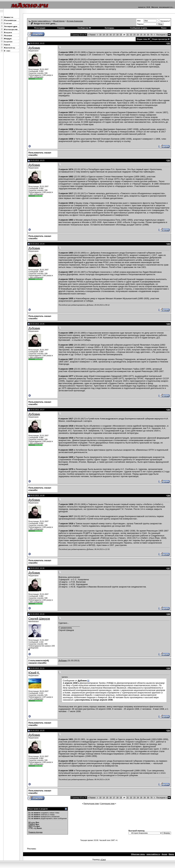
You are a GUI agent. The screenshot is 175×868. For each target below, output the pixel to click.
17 (114, 35)
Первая (92, 35)
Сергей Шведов (39, 619)
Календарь (110, 28)
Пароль (140, 24)
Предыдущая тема (91, 804)
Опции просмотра (160, 39)
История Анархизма (75, 21)
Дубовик (34, 48)
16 (111, 35)
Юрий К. (34, 673)
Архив (164, 854)
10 (100, 35)
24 (138, 35)
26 (145, 35)
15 (107, 35)
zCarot (103, 859)
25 (141, 35)
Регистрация (40, 28)
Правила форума (35, 832)
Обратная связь (138, 854)
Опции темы (142, 39)
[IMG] (31, 826)
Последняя (162, 35)
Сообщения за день (139, 28)
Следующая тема (107, 804)
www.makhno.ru (153, 854)
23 (134, 35)
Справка (61, 28)
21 (128, 35)
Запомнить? (164, 21)
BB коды (32, 822)
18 (117, 35)
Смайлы (32, 824)
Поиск (164, 28)
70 (151, 35)
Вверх (171, 854)
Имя (139, 21)
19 (121, 35)
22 (131, 35)
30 (148, 35)
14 (104, 35)
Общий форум (59, 21)
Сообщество (84, 28)
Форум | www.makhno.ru (41, 21)
